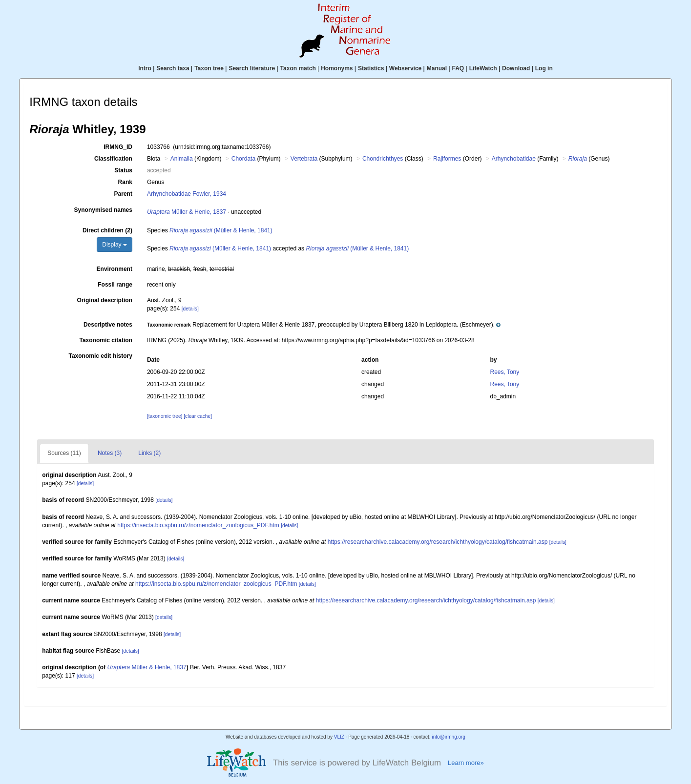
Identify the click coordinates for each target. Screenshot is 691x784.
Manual (437, 68)
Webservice (406, 68)
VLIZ (339, 737)
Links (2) (149, 453)
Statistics (371, 68)
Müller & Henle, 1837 (187, 212)
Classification (113, 159)
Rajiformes (447, 159)
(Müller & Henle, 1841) (221, 230)
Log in (544, 68)
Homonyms (337, 68)
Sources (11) (64, 453)
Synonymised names (103, 210)
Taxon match (298, 68)
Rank (125, 182)
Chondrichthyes (383, 159)
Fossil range (115, 285)
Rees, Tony (504, 372)
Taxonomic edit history (100, 356)
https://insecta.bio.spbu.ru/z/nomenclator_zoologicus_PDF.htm (198, 525)
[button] (324, 325)
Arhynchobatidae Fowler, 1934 (187, 194)
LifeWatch (483, 68)
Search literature (252, 68)
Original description (105, 300)
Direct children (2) (107, 230)
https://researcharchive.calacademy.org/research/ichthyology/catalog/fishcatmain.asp (438, 542)
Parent (123, 194)
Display (115, 245)
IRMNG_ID (118, 147)
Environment (115, 269)
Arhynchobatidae (514, 159)
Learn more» (466, 763)
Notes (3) (110, 453)
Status (123, 170)
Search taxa (173, 68)
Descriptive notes (108, 325)
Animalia (182, 159)
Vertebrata (304, 159)
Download (516, 68)
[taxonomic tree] (165, 416)
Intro (145, 68)
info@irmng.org (449, 737)
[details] (190, 309)
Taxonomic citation (105, 340)
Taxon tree (209, 68)
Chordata (243, 159)
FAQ (458, 68)
